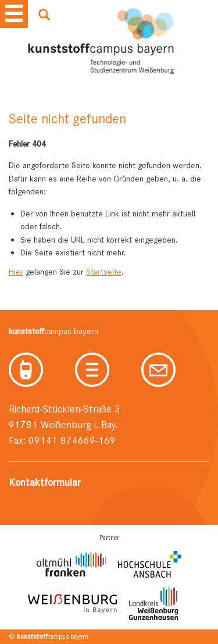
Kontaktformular (45, 482)
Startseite (104, 272)
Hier (16, 272)
